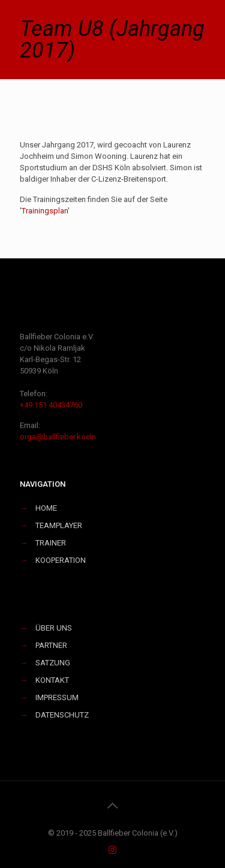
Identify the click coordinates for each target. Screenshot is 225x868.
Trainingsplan (45, 211)
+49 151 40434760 (51, 405)
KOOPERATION (61, 560)
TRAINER (51, 543)
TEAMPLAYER (59, 525)
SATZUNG (53, 663)
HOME (46, 508)
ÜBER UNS (54, 628)
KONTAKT (52, 680)
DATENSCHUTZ (62, 715)
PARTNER (51, 645)
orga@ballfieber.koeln (58, 437)
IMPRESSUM (57, 697)
